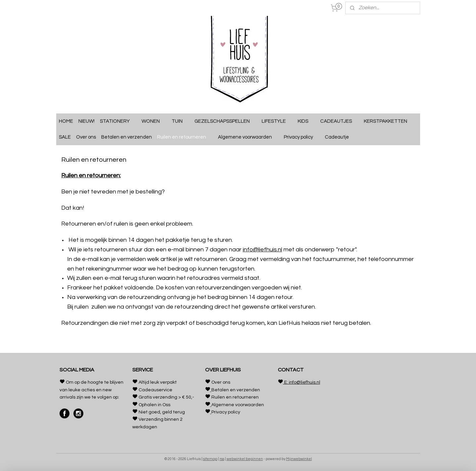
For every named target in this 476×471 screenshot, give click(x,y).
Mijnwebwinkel (299, 459)
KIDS (306, 121)
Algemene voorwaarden (248, 137)
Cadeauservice (155, 390)
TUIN (180, 121)
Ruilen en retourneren (185, 137)
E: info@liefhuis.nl (302, 382)
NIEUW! (87, 121)
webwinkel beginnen (245, 459)
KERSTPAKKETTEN (386, 121)
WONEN (154, 121)
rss (222, 459)
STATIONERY (118, 121)
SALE (65, 137)
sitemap (210, 459)
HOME (66, 121)
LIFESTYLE (277, 121)
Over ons (86, 137)
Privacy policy (302, 137)
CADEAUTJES (339, 121)
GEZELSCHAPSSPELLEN (225, 121)
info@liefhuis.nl (262, 250)
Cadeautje (340, 137)
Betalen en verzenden (127, 137)
